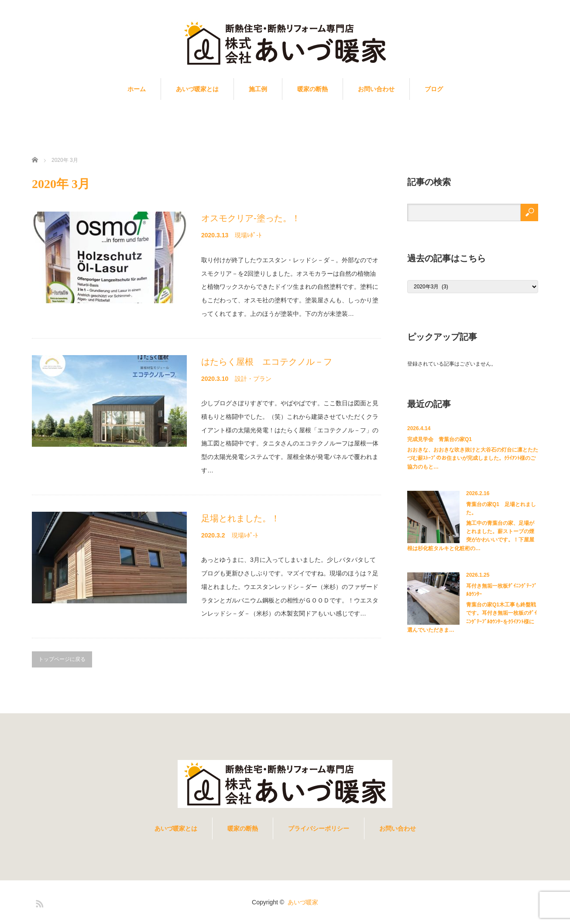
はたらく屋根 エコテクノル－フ (267, 362)
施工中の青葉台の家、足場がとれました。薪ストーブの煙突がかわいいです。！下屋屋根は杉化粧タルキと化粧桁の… (471, 536)
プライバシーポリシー (319, 828)
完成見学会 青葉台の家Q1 (440, 439)
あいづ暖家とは (197, 89)
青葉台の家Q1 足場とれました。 (501, 508)
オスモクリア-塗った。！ (251, 218)
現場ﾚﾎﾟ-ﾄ (248, 235)
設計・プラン (253, 379)
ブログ (434, 89)
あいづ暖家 (303, 902)
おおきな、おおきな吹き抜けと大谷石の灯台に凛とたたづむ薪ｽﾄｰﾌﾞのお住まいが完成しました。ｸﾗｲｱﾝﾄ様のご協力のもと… (473, 458)
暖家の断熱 (312, 89)
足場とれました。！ (240, 518)
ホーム (137, 89)
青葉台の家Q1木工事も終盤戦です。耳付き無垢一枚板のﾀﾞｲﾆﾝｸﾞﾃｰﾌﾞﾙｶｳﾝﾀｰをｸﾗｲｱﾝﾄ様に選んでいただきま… (472, 617)
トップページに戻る (62, 659)
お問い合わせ (376, 89)
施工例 (258, 89)
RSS (38, 902)
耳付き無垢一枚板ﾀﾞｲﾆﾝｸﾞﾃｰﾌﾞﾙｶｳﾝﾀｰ (501, 590)
